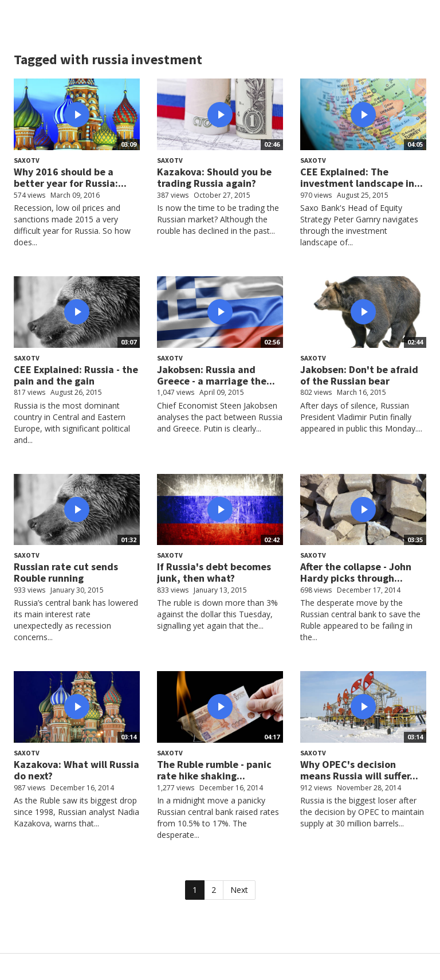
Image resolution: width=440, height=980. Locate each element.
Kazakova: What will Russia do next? (76, 770)
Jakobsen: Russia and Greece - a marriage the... (216, 375)
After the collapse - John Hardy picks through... (356, 572)
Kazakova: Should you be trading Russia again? (214, 177)
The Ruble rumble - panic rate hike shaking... (214, 770)
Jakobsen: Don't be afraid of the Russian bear (359, 375)
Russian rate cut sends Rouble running (66, 572)
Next (239, 890)
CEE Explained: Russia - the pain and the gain (76, 375)
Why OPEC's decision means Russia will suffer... (359, 770)
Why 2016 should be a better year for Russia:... (70, 177)
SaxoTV (27, 160)
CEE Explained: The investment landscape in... (362, 177)
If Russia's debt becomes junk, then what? (214, 572)
